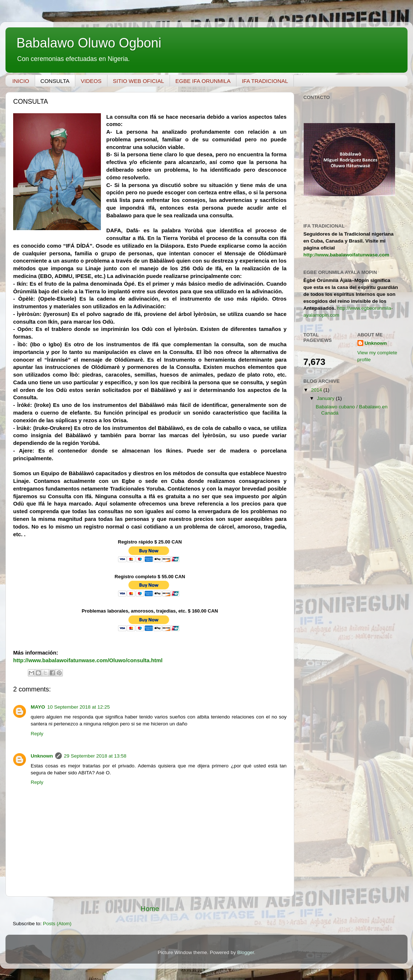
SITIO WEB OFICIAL (139, 81)
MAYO (38, 707)
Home (150, 909)
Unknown (42, 756)
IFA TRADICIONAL (265, 81)
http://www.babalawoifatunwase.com (346, 255)
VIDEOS (91, 81)
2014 (317, 390)
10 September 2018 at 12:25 (78, 707)
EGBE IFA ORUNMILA (203, 81)
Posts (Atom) (57, 924)
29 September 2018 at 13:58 (95, 756)
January (326, 398)
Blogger (246, 952)
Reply (37, 734)
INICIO (21, 81)
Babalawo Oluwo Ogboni (89, 43)
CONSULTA (55, 81)
